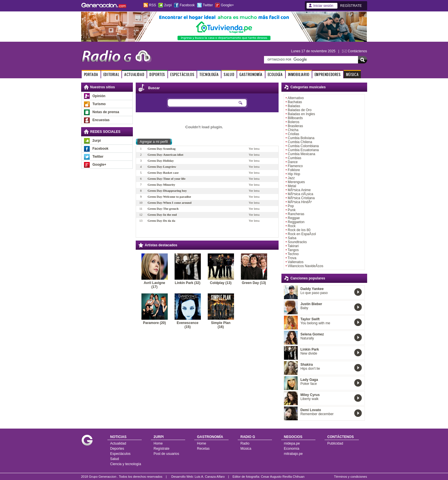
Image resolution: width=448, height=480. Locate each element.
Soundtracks (297, 242)
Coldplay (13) (221, 283)
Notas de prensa (106, 112)
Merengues (296, 182)
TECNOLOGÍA (209, 74)
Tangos (293, 250)
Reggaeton (296, 222)
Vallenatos (296, 262)
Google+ (227, 5)
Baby (304, 308)
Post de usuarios (166, 454)
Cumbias (294, 158)
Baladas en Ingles (301, 114)
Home (158, 443)
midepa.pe (292, 443)
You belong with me (315, 323)
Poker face (309, 384)
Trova (292, 258)
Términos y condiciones (351, 477)
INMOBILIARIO (299, 74)
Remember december (317, 414)
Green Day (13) (254, 283)
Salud (115, 459)
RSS (153, 5)
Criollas (293, 134)
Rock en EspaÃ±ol (302, 234)
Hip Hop (294, 174)
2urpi (168, 5)
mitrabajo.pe (293, 454)
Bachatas (295, 102)
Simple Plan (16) (221, 325)
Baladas (294, 106)
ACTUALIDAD (134, 74)
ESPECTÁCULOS (182, 74)
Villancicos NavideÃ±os (305, 266)
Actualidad (118, 443)
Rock (292, 226)
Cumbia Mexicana (301, 154)
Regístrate (162, 449)
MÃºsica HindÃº (300, 202)
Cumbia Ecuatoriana (303, 150)
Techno (293, 254)
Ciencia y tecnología (126, 464)
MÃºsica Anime (299, 190)
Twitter (208, 5)
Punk (292, 210)
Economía (292, 449)
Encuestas (101, 120)
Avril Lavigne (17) (154, 285)
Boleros (294, 122)
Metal (292, 186)
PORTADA (91, 74)
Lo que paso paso (314, 293)
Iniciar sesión (323, 6)
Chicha (293, 130)
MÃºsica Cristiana (301, 198)
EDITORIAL (111, 74)
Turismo (99, 104)
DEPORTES (157, 74)
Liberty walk (310, 399)
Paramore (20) (154, 323)
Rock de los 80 (299, 230)
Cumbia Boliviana (301, 138)
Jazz (291, 178)
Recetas (203, 449)
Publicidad (335, 443)
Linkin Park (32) (188, 283)
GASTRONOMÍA (251, 74)
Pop (291, 206)
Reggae (294, 218)
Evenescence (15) (187, 325)
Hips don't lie (310, 369)
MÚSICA (352, 74)
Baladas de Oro (300, 110)
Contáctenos (357, 51)
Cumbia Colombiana (303, 146)
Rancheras (296, 214)
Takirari (293, 246)
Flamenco (295, 166)
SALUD (229, 74)
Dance (293, 162)
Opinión (99, 96)
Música (246, 449)
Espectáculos (120, 454)
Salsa (292, 238)
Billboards (295, 118)
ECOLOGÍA (275, 74)
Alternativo (296, 98)
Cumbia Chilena (300, 142)
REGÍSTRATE (351, 6)
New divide (309, 353)
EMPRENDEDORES (328, 74)
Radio (245, 443)
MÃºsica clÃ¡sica (300, 194)
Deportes (117, 449)
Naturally (307, 338)
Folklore (294, 170)
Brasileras (295, 126)
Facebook (187, 5)
